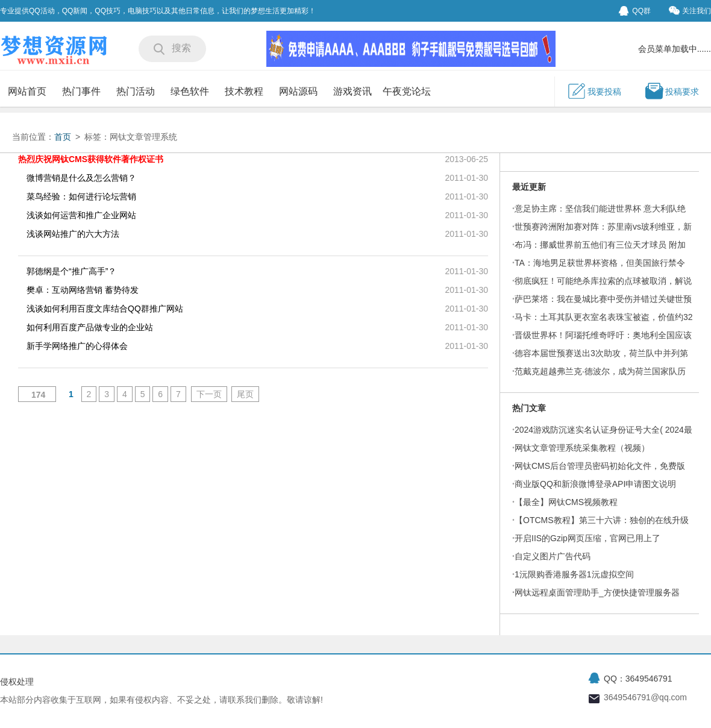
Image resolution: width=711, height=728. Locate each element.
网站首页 (27, 91)
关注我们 (690, 11)
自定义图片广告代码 (553, 556)
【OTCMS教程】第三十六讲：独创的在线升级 (602, 520)
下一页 (209, 394)
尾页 (245, 394)
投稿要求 (672, 91)
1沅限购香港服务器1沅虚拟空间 (574, 574)
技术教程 (244, 91)
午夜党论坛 (407, 91)
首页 (63, 137)
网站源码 (298, 91)
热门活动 (136, 91)
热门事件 (81, 91)
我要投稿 (594, 91)
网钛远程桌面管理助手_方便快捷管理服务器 (597, 592)
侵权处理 (17, 682)
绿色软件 (190, 91)
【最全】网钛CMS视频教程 (566, 502)
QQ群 (635, 11)
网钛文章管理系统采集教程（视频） (582, 448)
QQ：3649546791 (638, 679)
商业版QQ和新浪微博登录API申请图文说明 (595, 484)
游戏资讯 (352, 91)
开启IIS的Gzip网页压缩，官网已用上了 (587, 538)
